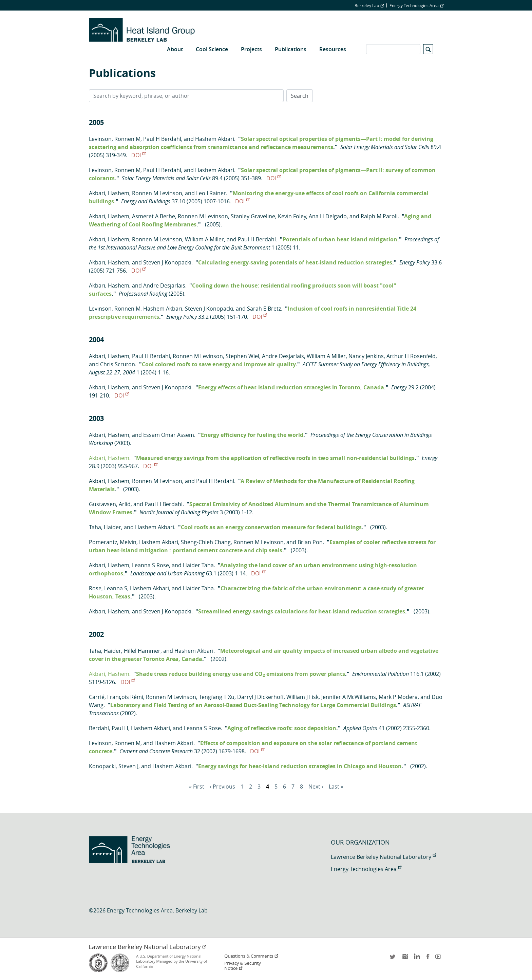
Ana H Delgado (328, 216)
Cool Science (212, 49)
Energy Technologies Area (416, 5)
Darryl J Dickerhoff (260, 697)
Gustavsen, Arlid (110, 504)
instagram (405, 959)
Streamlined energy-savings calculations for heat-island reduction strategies (302, 611)
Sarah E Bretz (264, 309)
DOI (138, 155)
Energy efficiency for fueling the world (252, 435)
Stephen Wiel (242, 356)
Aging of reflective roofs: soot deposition (282, 728)
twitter (393, 959)
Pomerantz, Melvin (113, 542)
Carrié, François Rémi (116, 697)
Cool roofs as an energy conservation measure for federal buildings (271, 527)
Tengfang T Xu (217, 697)
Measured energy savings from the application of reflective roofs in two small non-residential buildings (275, 458)
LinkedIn (416, 959)
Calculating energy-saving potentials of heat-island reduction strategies (295, 262)
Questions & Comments (251, 956)
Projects (251, 49)
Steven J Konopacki (167, 262)
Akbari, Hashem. (110, 458)
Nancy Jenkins (366, 356)
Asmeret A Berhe (154, 216)
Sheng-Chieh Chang (206, 542)
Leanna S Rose (150, 565)
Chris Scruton (118, 364)
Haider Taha (198, 565)
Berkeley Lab (369, 5)
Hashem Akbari (215, 139)
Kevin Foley (292, 216)
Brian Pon (310, 542)
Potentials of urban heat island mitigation (340, 239)
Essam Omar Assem (169, 435)
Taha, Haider (105, 527)
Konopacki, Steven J (114, 766)
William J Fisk (302, 697)
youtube (439, 959)
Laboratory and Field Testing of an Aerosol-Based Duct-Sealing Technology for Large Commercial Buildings (253, 705)
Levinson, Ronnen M (115, 139)
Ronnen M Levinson (157, 193)
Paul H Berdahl (162, 139)
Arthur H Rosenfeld (411, 356)
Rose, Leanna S (108, 588)
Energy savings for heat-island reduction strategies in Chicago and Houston (300, 766)
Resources (333, 49)
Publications (291, 49)
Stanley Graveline (253, 216)
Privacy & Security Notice (242, 966)
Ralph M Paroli (379, 216)
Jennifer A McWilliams (349, 697)
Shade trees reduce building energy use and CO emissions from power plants (241, 674)
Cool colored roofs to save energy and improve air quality (219, 364)
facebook (428, 959)
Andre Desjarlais (164, 285)
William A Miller (204, 239)
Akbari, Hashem (109, 193)
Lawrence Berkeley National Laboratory (383, 857)
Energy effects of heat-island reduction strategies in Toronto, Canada (291, 387)
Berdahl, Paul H (109, 728)
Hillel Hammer (142, 651)
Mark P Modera (398, 697)
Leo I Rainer (211, 193)
